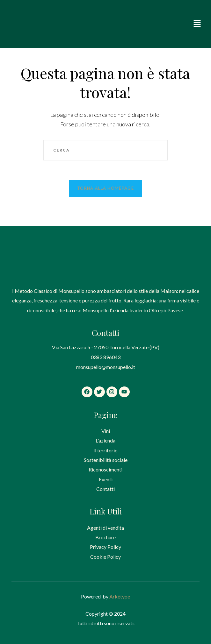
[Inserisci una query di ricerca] (105, 150)
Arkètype (120, 596)
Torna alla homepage (105, 188)
